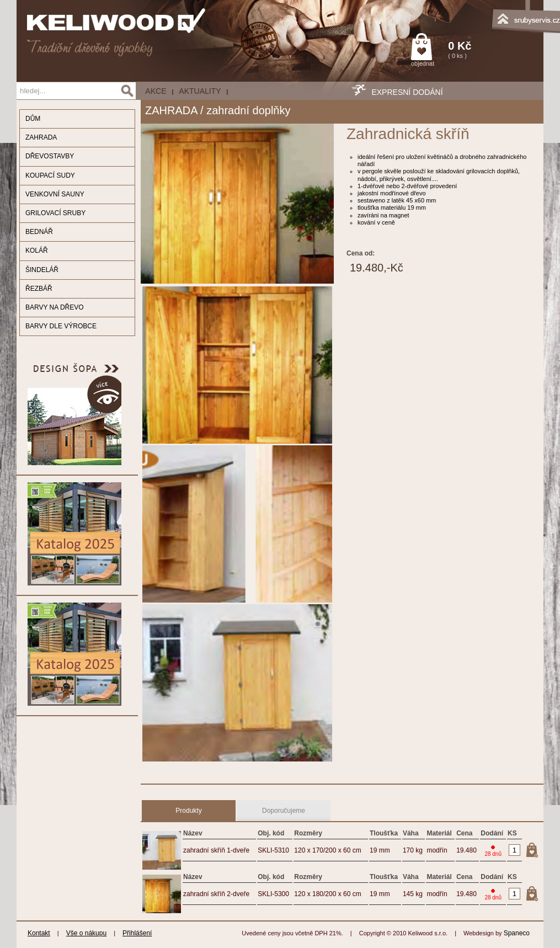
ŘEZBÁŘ (39, 289)
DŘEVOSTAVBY (50, 156)
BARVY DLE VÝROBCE (61, 326)
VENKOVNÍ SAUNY (55, 194)
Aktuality (200, 91)
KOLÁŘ (37, 251)
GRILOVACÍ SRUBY (55, 213)
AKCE (156, 91)
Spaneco (517, 933)
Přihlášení (137, 933)
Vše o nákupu (86, 933)
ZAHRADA (41, 137)
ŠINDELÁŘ (42, 270)
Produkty (188, 811)
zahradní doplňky (248, 110)
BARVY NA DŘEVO (55, 307)
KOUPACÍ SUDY (50, 175)
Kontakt (39, 933)
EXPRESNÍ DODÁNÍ (407, 92)
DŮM (33, 119)
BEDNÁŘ (39, 232)
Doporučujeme (284, 811)
